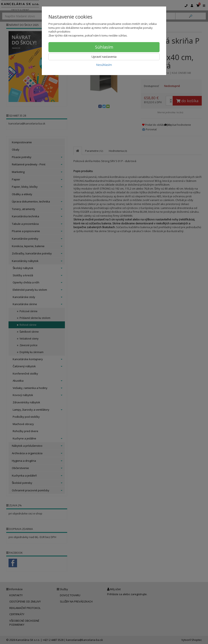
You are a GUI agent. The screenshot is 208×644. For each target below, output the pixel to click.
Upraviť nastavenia (104, 57)
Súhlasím (104, 47)
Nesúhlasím (104, 65)
